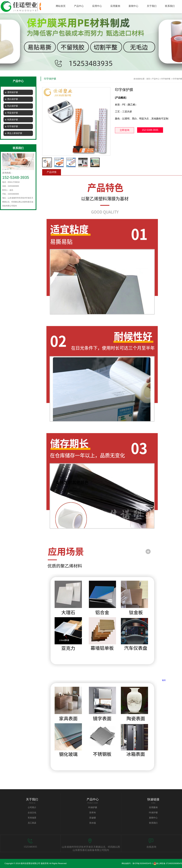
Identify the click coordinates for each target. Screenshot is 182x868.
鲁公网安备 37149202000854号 (168, 863)
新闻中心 (153, 818)
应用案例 (153, 807)
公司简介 (32, 807)
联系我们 (153, 823)
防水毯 (93, 823)
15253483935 (30, 847)
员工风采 (32, 823)
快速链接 (153, 799)
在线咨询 (151, 847)
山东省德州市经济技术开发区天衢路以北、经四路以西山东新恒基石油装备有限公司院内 (91, 848)
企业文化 (32, 813)
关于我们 (32, 799)
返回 (164, 680)
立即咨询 (125, 130)
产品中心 (156, 79)
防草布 (93, 813)
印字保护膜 (166, 79)
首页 (148, 79)
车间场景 (32, 818)
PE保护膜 (93, 807)
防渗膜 (93, 818)
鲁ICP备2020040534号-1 (143, 863)
